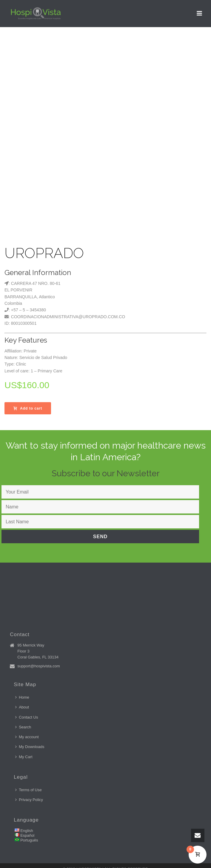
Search (23, 727)
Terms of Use (29, 790)
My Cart (24, 757)
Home (22, 697)
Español (27, 835)
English (27, 831)
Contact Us (27, 717)
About (22, 707)
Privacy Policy (29, 800)
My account (27, 737)
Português (29, 840)
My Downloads (30, 747)
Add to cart (28, 408)
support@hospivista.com (39, 666)
